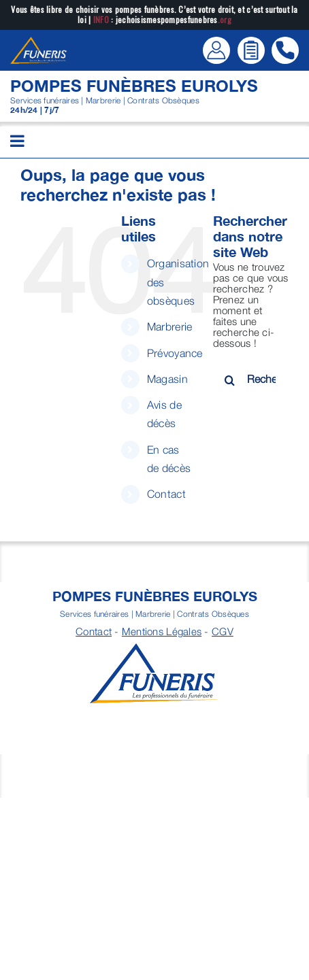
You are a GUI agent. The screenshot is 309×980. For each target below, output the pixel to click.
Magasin (167, 379)
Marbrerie (169, 326)
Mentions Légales (162, 631)
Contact (166, 494)
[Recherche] (230, 380)
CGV (223, 631)
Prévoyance (175, 353)
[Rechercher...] (251, 379)
